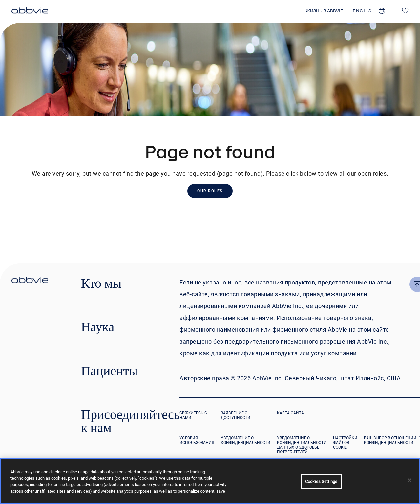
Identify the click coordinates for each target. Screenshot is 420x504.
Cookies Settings (321, 482)
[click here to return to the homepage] (30, 11)
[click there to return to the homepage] (30, 281)
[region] (210, 481)
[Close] (409, 480)
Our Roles (210, 191)
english (364, 11)
